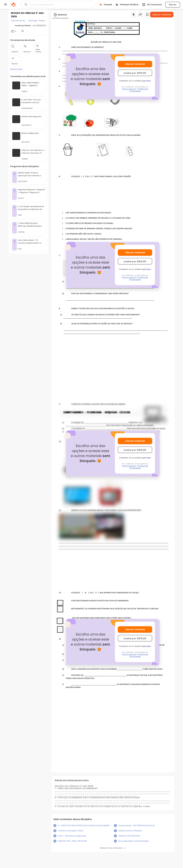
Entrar (173, 5)
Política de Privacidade (139, 90)
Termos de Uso (129, 89)
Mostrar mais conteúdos (113, 848)
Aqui (149, 81)
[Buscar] (55, 5)
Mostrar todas (16, 69)
